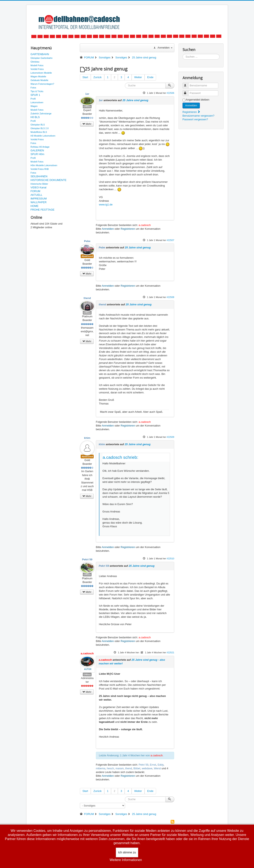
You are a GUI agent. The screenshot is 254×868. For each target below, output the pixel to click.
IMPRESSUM (39, 199)
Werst (157, 768)
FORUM (36, 191)
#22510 (171, 559)
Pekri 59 (87, 559)
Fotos (33, 88)
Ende (150, 77)
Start (85, 77)
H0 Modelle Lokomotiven (43, 136)
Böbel (137, 768)
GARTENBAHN (40, 54)
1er (87, 94)
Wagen (34, 106)
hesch (110, 768)
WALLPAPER (39, 202)
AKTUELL (37, 195)
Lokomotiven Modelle (41, 73)
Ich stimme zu (127, 852)
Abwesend (87, 256)
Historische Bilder (39, 184)
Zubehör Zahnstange (41, 114)
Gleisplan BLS (38, 125)
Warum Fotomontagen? (42, 84)
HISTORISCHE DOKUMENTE (49, 180)
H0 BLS (35, 117)
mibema (101, 768)
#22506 (171, 93)
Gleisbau (35, 62)
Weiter (138, 77)
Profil (33, 99)
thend (87, 298)
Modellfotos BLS (39, 132)
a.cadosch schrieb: (120, 457)
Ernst (153, 765)
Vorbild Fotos (37, 69)
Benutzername (187, 84)
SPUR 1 (35, 95)
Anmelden (108, 229)
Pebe (87, 241)
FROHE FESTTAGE (43, 210)
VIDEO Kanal (39, 187)
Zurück (98, 77)
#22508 (171, 297)
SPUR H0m (37, 154)
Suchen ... (183, 54)
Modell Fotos (37, 65)
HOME (35, 206)
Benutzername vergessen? (198, 116)
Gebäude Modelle (40, 80)
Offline (87, 107)
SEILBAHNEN (39, 176)
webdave (147, 768)
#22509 (171, 437)
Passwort (187, 91)
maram (120, 768)
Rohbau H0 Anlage (40, 147)
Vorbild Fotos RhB (40, 169)
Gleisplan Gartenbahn (42, 58)
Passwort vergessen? (195, 119)
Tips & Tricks (37, 91)
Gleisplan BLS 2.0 (40, 128)
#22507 (171, 240)
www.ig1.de (106, 205)
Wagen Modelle (38, 76)
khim (87, 438)
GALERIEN (37, 150)
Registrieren (128, 229)
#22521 (171, 652)
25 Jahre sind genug (135, 100)
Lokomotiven (37, 102)
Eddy (160, 765)
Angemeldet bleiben (198, 100)
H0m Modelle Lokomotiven (44, 165)
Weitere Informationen (126, 860)
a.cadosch (145, 225)
